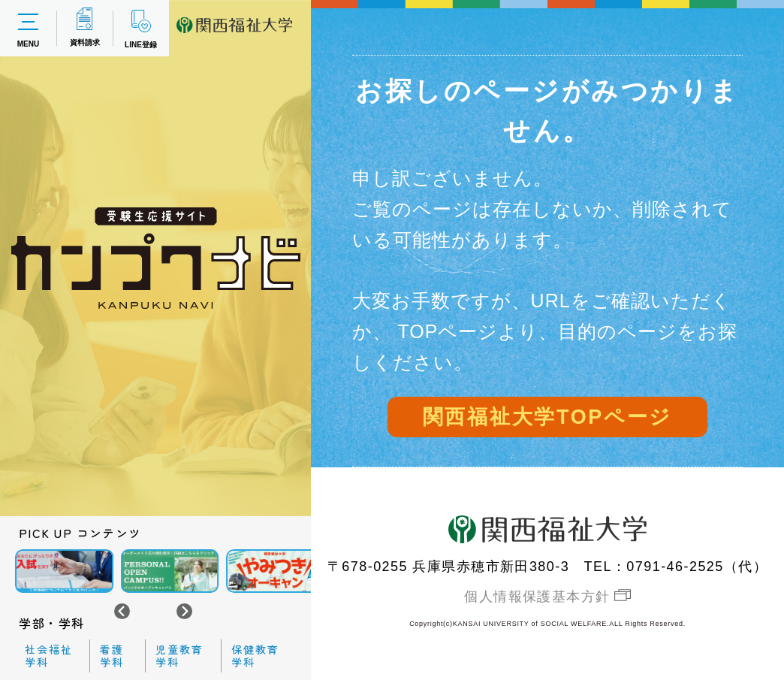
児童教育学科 (179, 656)
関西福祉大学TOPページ (547, 417)
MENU (28, 29)
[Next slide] (184, 611)
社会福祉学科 (49, 656)
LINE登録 (141, 28)
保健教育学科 (255, 656)
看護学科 (112, 656)
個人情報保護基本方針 (537, 597)
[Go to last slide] (122, 611)
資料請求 (85, 27)
